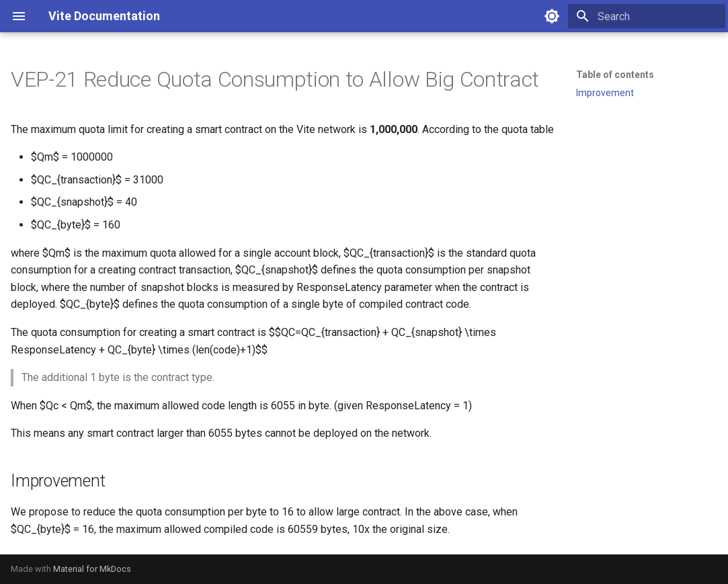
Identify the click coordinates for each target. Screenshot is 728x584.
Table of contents (615, 75)
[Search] (647, 16)
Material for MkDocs (92, 569)
